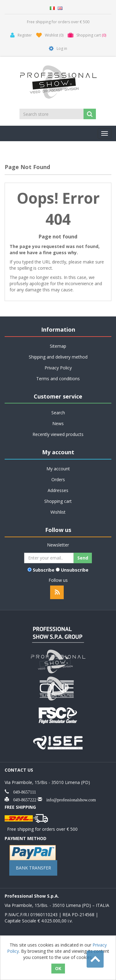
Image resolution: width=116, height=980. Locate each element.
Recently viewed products (58, 434)
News (58, 423)
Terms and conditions (58, 379)
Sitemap (58, 346)
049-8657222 (23, 799)
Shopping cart (58, 501)
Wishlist (58, 512)
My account (58, 469)
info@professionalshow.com (69, 799)
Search (58, 413)
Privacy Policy (58, 368)
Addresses (58, 490)
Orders (58, 479)
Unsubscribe (75, 570)
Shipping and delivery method (58, 357)
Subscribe (44, 570)
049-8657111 (23, 791)
